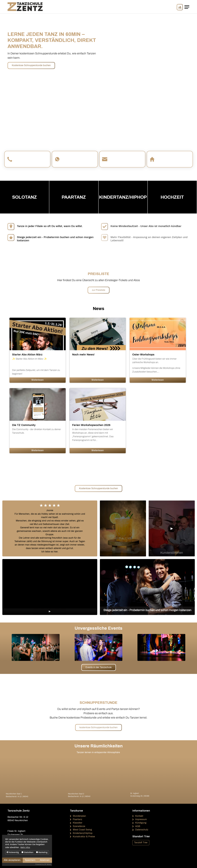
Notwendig (13, 852)
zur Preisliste (99, 290)
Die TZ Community (24, 425)
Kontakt (139, 816)
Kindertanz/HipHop (83, 833)
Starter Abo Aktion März (27, 354)
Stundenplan (79, 816)
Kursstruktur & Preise (84, 837)
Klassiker (78, 823)
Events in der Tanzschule (99, 667)
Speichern (30, 860)
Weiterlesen (38, 380)
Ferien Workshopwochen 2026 (91, 425)
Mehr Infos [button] (25, 847)
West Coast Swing (82, 830)
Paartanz (77, 819)
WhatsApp (69, 157)
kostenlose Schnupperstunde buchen (99, 727)
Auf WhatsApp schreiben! (76, 161)
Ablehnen (45, 860)
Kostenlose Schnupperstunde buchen (31, 65)
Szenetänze (79, 826)
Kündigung (141, 823)
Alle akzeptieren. (12, 860)
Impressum (141, 819)
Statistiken (28, 852)
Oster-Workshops (143, 354)
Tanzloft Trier (141, 843)
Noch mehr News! (83, 354)
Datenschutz (142, 830)
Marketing (42, 852)
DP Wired (48, 864)
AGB (138, 826)
